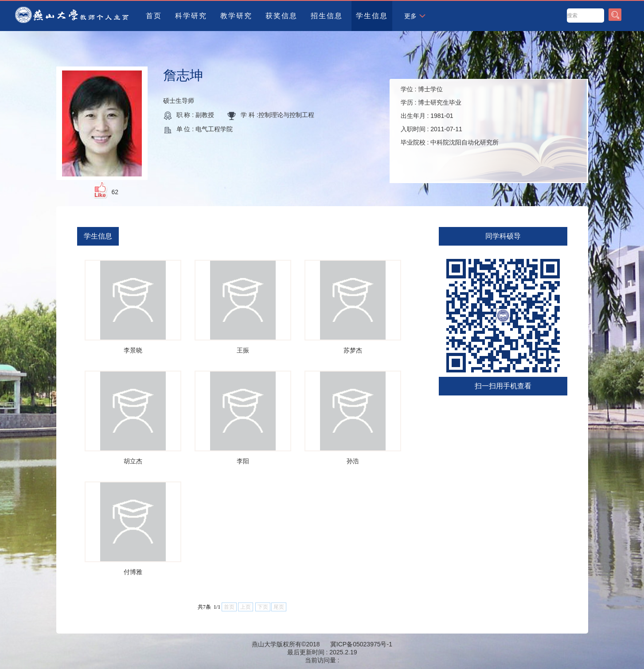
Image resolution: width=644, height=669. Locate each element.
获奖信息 (281, 16)
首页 (154, 16)
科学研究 (191, 16)
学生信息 (372, 16)
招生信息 (327, 16)
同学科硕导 (503, 236)
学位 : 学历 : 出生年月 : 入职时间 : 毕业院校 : (450, 116)
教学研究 (236, 16)
